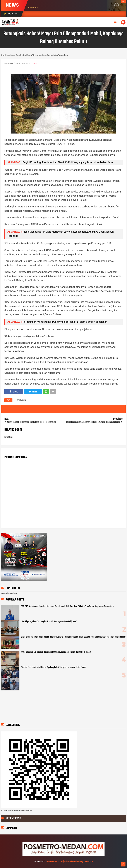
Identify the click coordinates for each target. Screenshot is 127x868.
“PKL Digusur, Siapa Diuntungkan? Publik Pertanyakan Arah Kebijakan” (49, 622)
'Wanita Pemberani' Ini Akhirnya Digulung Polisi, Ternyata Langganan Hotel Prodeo (54, 667)
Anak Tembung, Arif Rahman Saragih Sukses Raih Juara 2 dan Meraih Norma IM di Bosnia (56, 652)
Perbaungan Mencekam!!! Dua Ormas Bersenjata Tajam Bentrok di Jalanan (65, 322)
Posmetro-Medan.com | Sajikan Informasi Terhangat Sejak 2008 (70, 862)
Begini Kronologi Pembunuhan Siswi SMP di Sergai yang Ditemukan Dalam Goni (68, 162)
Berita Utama (22, 400)
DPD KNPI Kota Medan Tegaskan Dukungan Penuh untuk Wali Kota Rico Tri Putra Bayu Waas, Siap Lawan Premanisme (67, 606)
